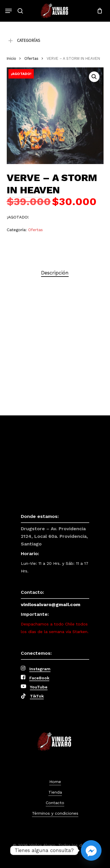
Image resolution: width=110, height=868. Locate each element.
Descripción (55, 273)
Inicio (11, 58)
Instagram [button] (40, 669)
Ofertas (31, 58)
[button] (9, 11)
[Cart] (98, 11)
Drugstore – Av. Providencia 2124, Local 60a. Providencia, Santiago (54, 536)
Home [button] (55, 782)
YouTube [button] (39, 687)
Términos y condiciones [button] (55, 813)
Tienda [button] (55, 792)
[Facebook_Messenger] (91, 850)
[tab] (55, 273)
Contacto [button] (55, 803)
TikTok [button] (37, 696)
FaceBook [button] (39, 678)
